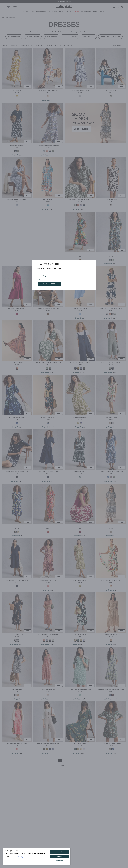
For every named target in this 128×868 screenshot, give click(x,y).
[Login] (118, 7)
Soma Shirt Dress (17, 363)
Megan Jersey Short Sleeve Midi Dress (111, 254)
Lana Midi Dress (80, 472)
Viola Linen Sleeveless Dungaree (111, 363)
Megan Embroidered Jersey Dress (17, 580)
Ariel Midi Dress (111, 526)
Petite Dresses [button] (14, 37)
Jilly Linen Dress (111, 417)
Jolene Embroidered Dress (80, 91)
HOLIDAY (62, 12)
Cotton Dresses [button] (70, 37)
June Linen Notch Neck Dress (111, 744)
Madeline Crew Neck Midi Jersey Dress (111, 689)
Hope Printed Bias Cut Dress (48, 526)
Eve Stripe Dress (111, 91)
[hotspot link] (95, 123)
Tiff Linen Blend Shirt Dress (111, 635)
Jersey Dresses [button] (33, 37)
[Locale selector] (6, 7)
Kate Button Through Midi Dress (48, 91)
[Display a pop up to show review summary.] (54, 101)
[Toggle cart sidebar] (122, 7)
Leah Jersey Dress (17, 635)
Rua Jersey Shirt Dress (80, 254)
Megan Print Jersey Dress (48, 580)
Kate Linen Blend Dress (17, 417)
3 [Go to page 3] (68, 761)
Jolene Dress (17, 91)
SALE (77, 12)
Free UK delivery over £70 (64, 1)
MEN (32, 12)
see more (100, 32)
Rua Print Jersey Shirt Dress (17, 200)
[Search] (114, 7)
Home (3, 17)
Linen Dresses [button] (51, 37)
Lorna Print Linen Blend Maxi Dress (48, 308)
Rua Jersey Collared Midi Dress (48, 145)
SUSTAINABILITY (99, 12)
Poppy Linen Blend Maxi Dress (111, 580)
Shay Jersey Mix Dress (17, 145)
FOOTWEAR (53, 12)
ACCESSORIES (41, 12)
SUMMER (70, 12)
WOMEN (26, 12)
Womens (8, 17)
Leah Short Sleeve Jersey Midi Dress (111, 472)
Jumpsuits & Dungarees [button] (110, 37)
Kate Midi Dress (48, 200)
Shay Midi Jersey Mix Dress (80, 526)
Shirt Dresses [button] (89, 37)
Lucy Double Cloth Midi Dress (17, 308)
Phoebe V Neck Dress (48, 417)
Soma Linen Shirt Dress (80, 308)
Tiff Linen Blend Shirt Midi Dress (17, 744)
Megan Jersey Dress (80, 580)
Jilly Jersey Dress (111, 200)
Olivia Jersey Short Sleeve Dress (80, 689)
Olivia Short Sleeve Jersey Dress (17, 472)
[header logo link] (64, 6)
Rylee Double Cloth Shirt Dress (48, 472)
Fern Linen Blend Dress (80, 417)
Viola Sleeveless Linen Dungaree (80, 363)
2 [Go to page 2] (64, 761)
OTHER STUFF (86, 12)
